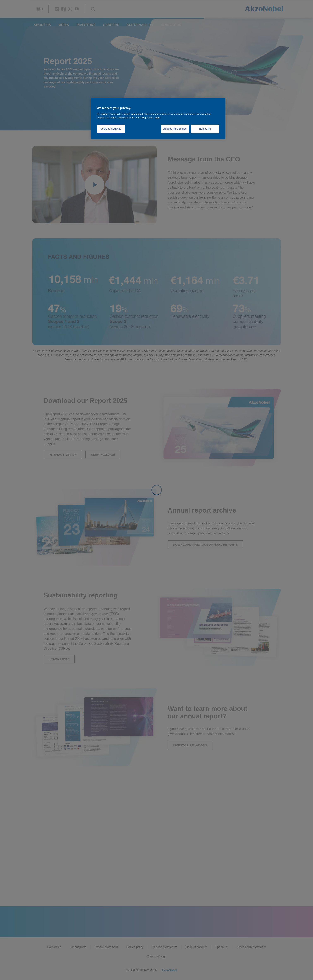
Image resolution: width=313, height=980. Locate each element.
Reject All (205, 129)
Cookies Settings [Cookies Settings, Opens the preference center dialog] (111, 129)
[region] (158, 118)
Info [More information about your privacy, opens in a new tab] (158, 118)
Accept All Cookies (175, 129)
